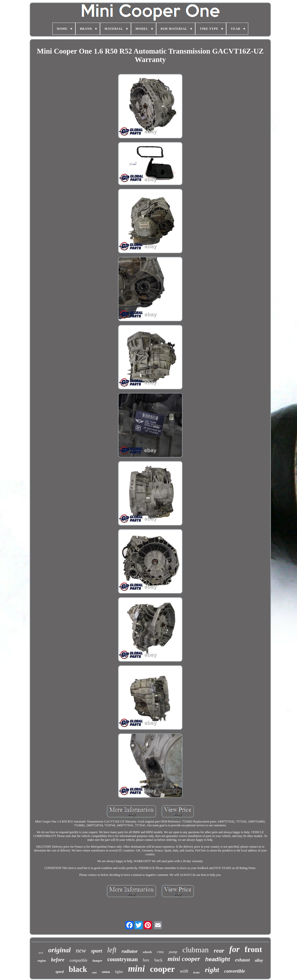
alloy (259, 960)
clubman (196, 950)
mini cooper (184, 959)
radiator (130, 951)
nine (94, 973)
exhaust (242, 960)
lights (119, 972)
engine (42, 961)
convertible (235, 971)
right (212, 970)
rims (161, 952)
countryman (123, 959)
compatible (79, 960)
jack (41, 953)
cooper (162, 969)
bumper (97, 961)
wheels (147, 952)
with (184, 971)
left (112, 950)
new (81, 950)
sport (97, 951)
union (106, 972)
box (146, 960)
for (234, 949)
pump (173, 952)
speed (60, 972)
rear (219, 951)
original (60, 950)
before (58, 960)
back (158, 960)
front (253, 949)
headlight (218, 959)
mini (136, 969)
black (78, 969)
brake (196, 972)
